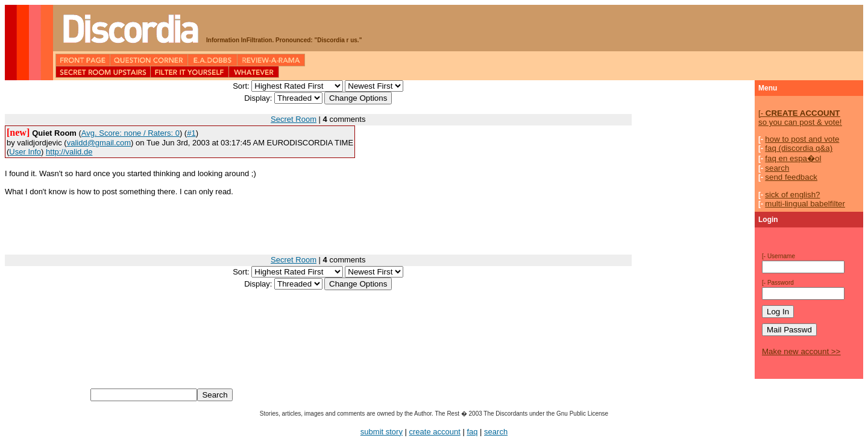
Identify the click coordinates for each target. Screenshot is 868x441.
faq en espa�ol (793, 158)
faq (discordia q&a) (799, 148)
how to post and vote (802, 139)
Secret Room (294, 119)
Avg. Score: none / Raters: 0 (131, 133)
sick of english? (792, 195)
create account (435, 432)
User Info (25, 152)
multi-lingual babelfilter (805, 204)
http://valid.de (69, 152)
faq (472, 432)
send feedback (791, 177)
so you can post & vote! (800, 118)
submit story (382, 432)
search (777, 168)
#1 (191, 133)
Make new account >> (801, 351)
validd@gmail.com (99, 143)
